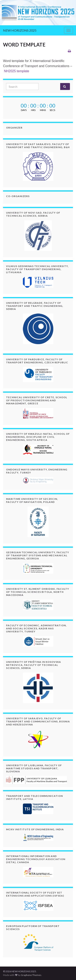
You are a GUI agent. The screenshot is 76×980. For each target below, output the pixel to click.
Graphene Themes (31, 975)
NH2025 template (17, 71)
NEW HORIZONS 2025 (20, 30)
